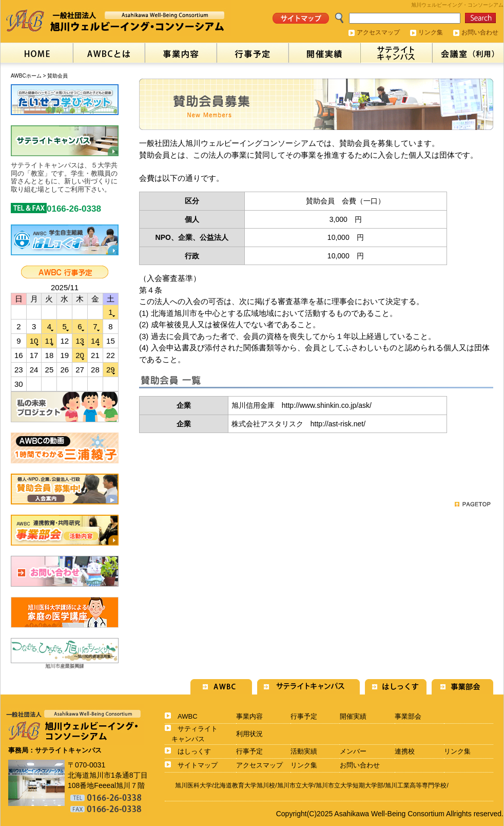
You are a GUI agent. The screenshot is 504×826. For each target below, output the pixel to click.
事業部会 (408, 716)
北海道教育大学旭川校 (244, 785)
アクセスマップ (378, 32)
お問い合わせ (480, 32)
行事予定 (304, 716)
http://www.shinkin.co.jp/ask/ (327, 405)
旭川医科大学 (193, 785)
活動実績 (304, 751)
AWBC (188, 716)
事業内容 (249, 716)
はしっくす (194, 751)
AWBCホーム (26, 76)
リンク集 (431, 32)
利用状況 (249, 734)
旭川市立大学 (296, 785)
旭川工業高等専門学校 (416, 785)
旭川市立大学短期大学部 (350, 785)
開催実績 (353, 716)
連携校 (405, 751)
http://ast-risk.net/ (338, 424)
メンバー (353, 751)
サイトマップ (198, 765)
